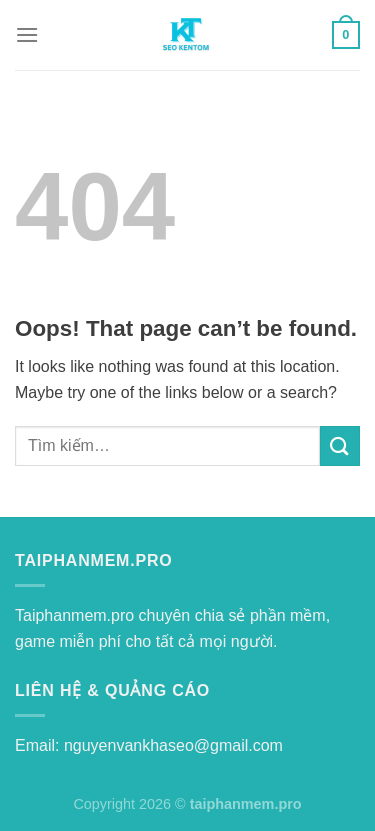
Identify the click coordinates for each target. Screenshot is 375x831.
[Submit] (340, 445)
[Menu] (27, 34)
